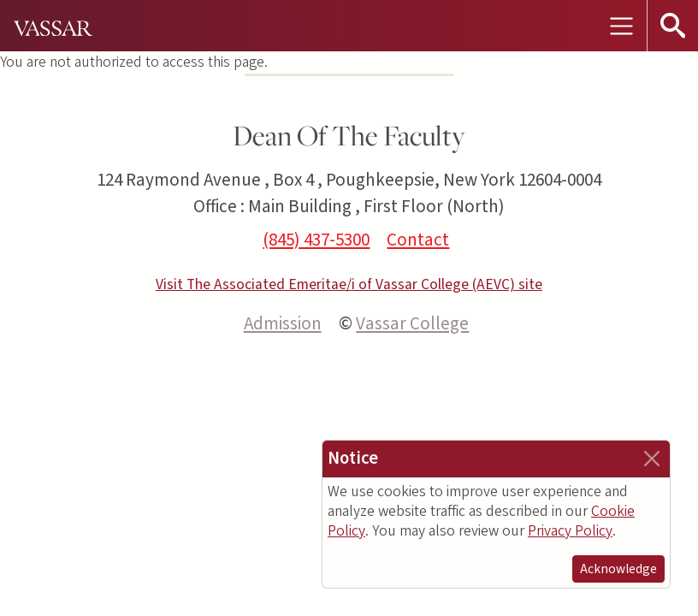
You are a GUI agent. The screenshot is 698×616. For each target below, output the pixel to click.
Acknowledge (618, 569)
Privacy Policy (570, 531)
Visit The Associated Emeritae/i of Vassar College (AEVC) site (349, 284)
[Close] (652, 459)
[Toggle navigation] (621, 26)
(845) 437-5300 (316, 240)
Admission (283, 323)
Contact (418, 240)
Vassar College (412, 323)
